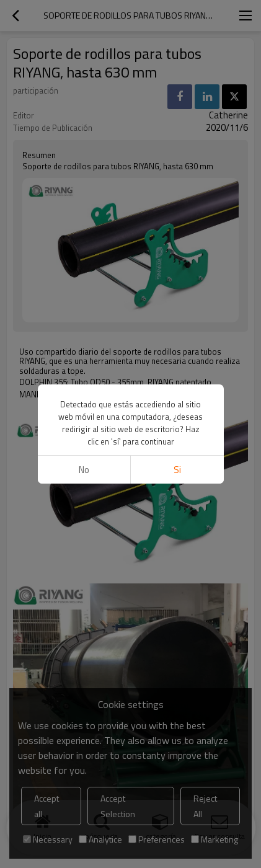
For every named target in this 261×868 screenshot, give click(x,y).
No (84, 470)
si (177, 470)
